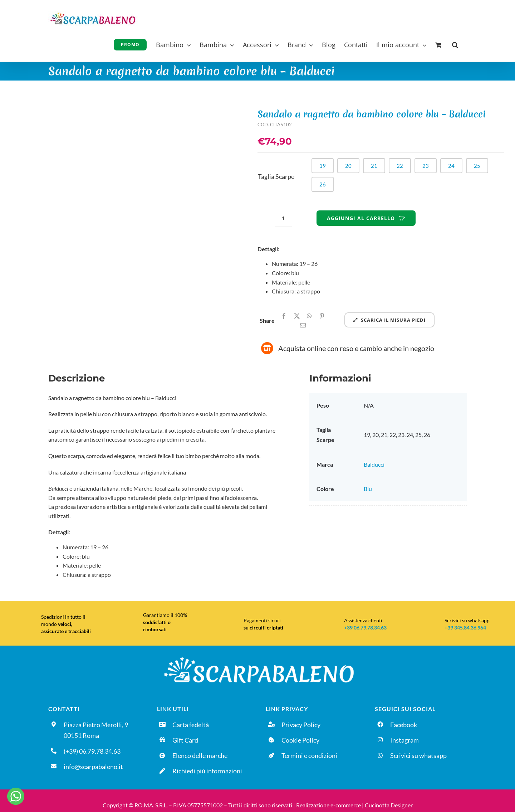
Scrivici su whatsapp (418, 755)
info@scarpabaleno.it (93, 767)
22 (400, 166)
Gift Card (185, 740)
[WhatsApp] (309, 316)
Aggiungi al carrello (366, 218)
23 (426, 166)
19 (323, 166)
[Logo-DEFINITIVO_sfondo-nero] (257, 656)
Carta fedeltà (191, 725)
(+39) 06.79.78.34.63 (92, 751)
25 (477, 166)
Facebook (404, 725)
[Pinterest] (322, 316)
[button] (455, 44)
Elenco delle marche (200, 755)
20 (348, 166)
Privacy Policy (301, 725)
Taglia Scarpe (276, 176)
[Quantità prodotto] (283, 218)
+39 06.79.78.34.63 (365, 628)
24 (451, 166)
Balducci (374, 464)
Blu (368, 489)
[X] (297, 316)
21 (374, 166)
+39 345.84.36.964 (465, 628)
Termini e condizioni (309, 755)
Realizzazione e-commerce (328, 805)
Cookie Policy (300, 740)
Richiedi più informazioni (207, 771)
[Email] (303, 325)
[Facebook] (284, 316)
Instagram (404, 740)
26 (323, 184)
